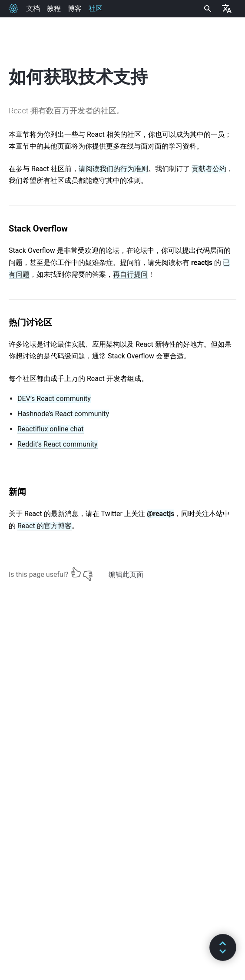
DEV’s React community (54, 399)
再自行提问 (130, 274)
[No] (88, 573)
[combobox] (207, 9)
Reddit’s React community (58, 444)
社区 (96, 8)
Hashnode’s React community (63, 414)
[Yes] (76, 573)
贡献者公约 (209, 169)
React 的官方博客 (45, 526)
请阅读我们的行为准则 (113, 169)
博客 (75, 8)
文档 (33, 8)
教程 (54, 8)
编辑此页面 (126, 574)
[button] (223, 947)
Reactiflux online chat (51, 429)
